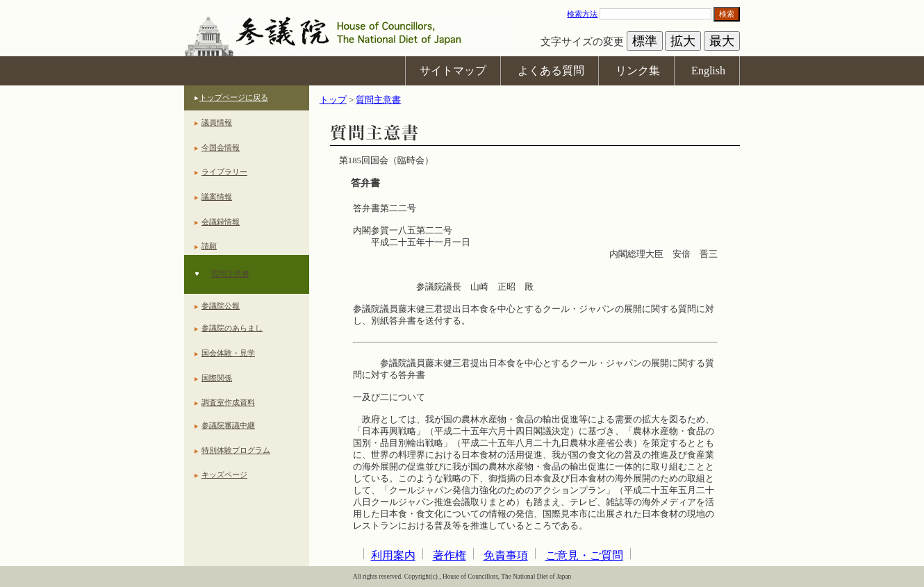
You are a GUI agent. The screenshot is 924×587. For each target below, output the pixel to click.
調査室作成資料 (228, 402)
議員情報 (217, 122)
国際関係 (217, 378)
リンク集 (638, 71)
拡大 (683, 41)
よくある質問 (551, 71)
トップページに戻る (234, 97)
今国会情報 (221, 147)
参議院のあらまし (232, 328)
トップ (333, 100)
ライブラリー (224, 172)
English (708, 71)
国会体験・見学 (228, 353)
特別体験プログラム (236, 450)
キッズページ (224, 474)
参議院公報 (221, 306)
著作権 (449, 555)
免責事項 (506, 555)
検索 (727, 14)
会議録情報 (221, 222)
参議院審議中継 (228, 425)
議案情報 (217, 197)
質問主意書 (230, 274)
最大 (722, 41)
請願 (209, 246)
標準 (645, 41)
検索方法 (582, 14)
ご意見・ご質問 (584, 555)
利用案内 (393, 555)
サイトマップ (453, 71)
